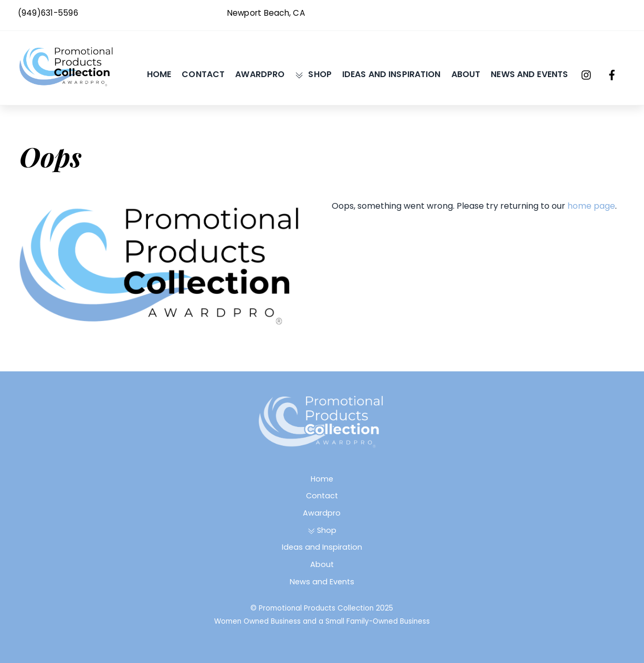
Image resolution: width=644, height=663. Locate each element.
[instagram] (587, 74)
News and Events (529, 74)
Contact (203, 74)
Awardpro (260, 74)
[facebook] (612, 74)
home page (591, 206)
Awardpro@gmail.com (582, 13)
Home (159, 74)
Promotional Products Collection (316, 608)
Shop (313, 74)
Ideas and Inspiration (392, 74)
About (466, 74)
